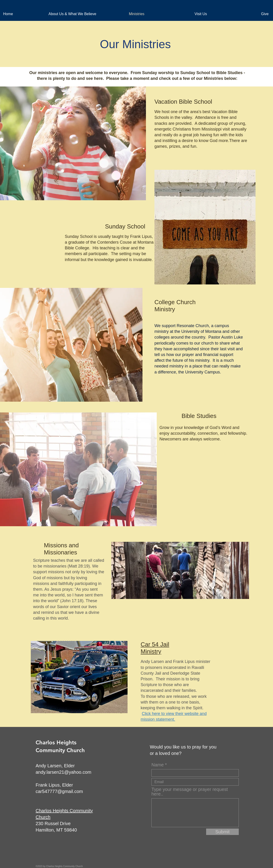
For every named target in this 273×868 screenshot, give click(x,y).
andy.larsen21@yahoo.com (63, 772)
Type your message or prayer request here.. (190, 792)
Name (158, 765)
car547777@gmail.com (59, 791)
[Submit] (222, 832)
